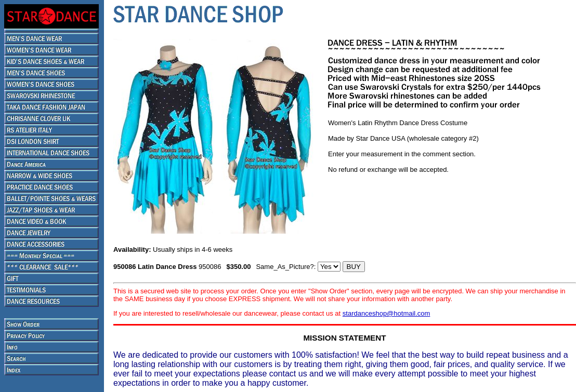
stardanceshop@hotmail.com (387, 313)
